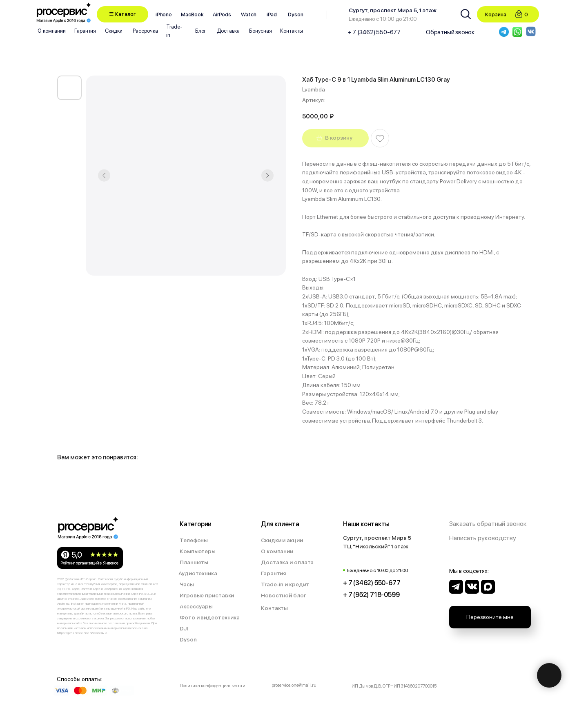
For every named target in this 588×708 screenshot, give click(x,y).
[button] (122, 14)
